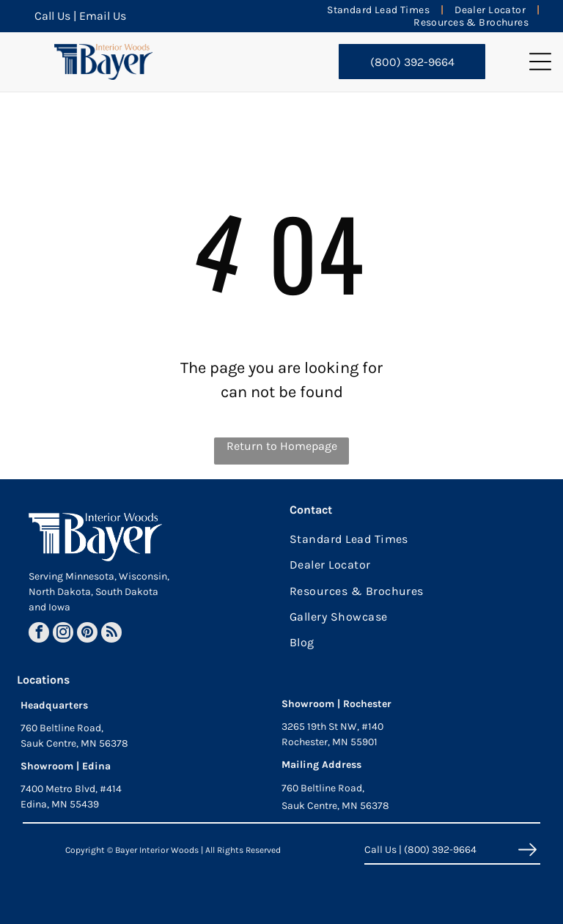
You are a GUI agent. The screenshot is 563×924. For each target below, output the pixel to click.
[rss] (111, 634)
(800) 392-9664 (440, 850)
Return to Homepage (282, 446)
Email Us (103, 16)
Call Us (52, 16)
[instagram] (63, 634)
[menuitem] (380, 10)
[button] (540, 62)
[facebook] (39, 634)
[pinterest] (87, 634)
